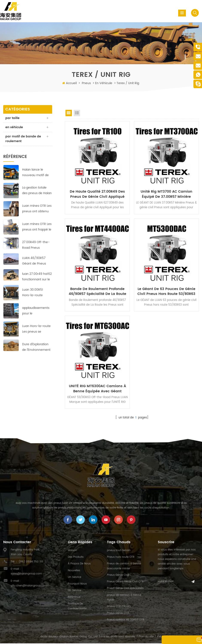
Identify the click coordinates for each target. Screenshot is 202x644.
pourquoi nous (77, 584)
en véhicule (104, 83)
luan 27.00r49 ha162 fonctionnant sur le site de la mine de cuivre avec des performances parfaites (37, 277)
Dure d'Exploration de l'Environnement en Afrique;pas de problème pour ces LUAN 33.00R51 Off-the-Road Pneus (36, 347)
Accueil (71, 83)
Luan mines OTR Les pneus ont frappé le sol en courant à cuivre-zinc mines (37, 227)
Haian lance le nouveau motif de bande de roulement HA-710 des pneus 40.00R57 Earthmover (36, 173)
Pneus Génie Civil (118, 576)
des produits (76, 558)
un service (74, 578)
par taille (12, 118)
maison (72, 551)
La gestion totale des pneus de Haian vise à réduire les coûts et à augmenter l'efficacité (37, 191)
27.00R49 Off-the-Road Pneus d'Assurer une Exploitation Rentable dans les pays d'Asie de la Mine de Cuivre (36, 245)
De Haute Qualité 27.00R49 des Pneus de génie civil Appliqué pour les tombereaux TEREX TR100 (97, 194)
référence (74, 598)
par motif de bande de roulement (23, 139)
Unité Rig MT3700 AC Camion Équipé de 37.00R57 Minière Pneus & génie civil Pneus (166, 194)
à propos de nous (79, 564)
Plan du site (146, 637)
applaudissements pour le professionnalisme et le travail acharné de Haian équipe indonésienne (37, 311)
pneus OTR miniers (119, 607)
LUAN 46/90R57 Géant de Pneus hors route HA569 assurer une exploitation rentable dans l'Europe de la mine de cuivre (36, 261)
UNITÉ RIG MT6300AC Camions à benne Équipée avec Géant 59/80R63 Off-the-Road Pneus (97, 389)
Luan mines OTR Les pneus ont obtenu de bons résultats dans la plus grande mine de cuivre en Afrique (37, 209)
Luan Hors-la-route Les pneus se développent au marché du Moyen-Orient (37, 329)
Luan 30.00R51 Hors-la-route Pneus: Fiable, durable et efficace (36, 293)
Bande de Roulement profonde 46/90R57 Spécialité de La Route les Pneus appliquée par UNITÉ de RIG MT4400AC (97, 292)
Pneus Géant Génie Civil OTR (125, 582)
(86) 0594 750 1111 (31, 562)
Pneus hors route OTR (121, 558)
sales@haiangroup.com (26, 574)
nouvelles (74, 571)
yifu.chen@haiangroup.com (29, 586)
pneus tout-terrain (119, 551)
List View (77, 113)
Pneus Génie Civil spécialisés (125, 589)
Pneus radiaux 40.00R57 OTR (125, 620)
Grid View (69, 113)
